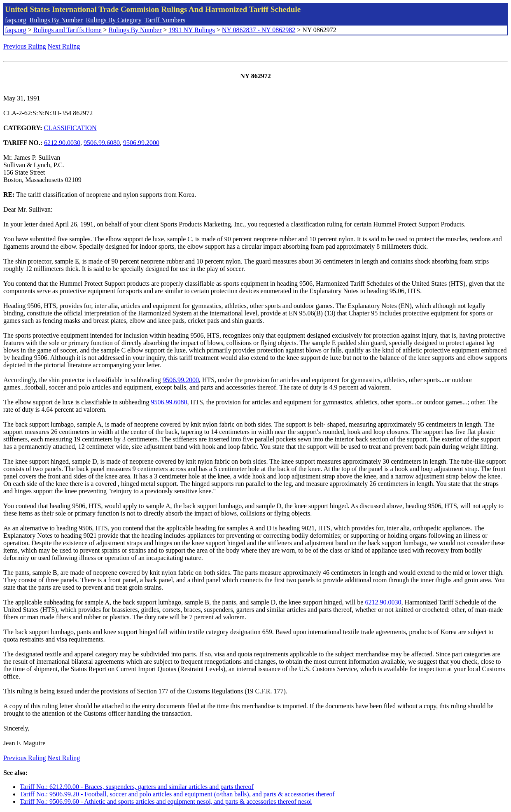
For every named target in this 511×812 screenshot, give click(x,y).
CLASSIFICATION (70, 128)
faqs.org (16, 20)
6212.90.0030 (62, 143)
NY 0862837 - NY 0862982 (259, 30)
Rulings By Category (114, 20)
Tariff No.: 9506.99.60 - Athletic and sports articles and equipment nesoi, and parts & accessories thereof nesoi (166, 801)
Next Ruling (64, 46)
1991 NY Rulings (192, 30)
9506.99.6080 (102, 143)
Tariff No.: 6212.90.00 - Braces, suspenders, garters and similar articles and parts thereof (137, 787)
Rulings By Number (56, 20)
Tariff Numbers (165, 20)
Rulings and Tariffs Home (68, 30)
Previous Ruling (25, 46)
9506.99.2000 (141, 143)
